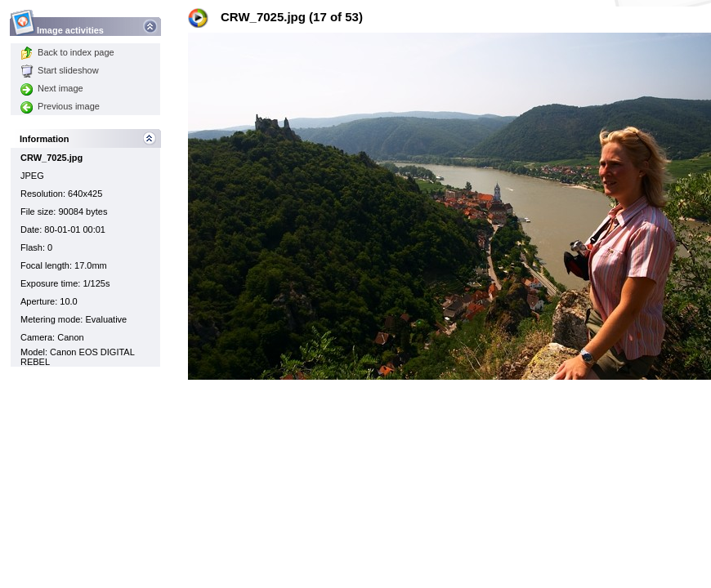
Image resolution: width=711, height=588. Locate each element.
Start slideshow (60, 70)
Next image (52, 88)
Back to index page (67, 52)
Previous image (60, 106)
